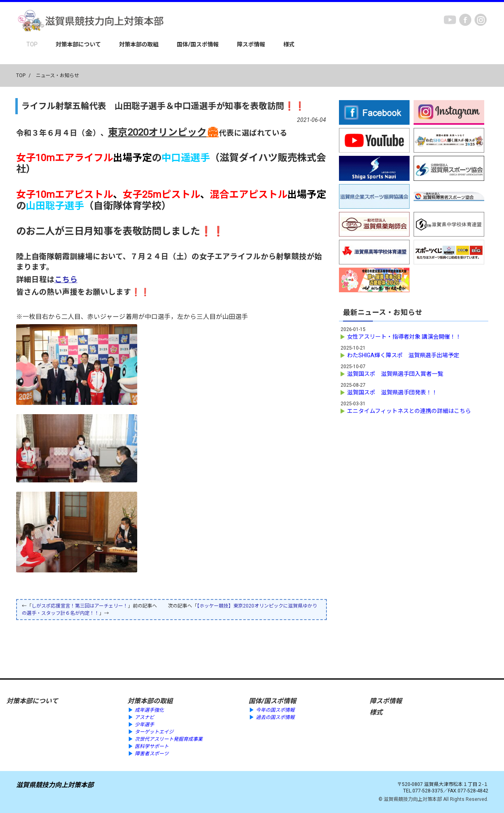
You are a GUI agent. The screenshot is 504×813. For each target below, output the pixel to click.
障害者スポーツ (152, 754)
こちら (66, 280)
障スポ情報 (251, 44)
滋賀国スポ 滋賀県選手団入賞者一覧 (395, 374)
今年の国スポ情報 (275, 710)
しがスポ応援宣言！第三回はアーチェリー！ (80, 606)
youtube (450, 20)
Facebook (465, 20)
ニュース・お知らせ (58, 75)
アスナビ (144, 717)
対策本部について (78, 44)
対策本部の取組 (139, 44)
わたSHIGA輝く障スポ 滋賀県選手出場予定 (403, 355)
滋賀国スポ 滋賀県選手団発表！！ (392, 392)
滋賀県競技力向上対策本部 (55, 785)
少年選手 (144, 725)
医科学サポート (152, 746)
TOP (32, 44)
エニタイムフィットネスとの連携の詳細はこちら (409, 411)
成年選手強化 (149, 710)
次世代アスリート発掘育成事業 (169, 739)
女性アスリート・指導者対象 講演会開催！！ (404, 337)
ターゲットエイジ (154, 732)
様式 (289, 44)
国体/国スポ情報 (198, 44)
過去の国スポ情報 (275, 717)
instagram (481, 20)
